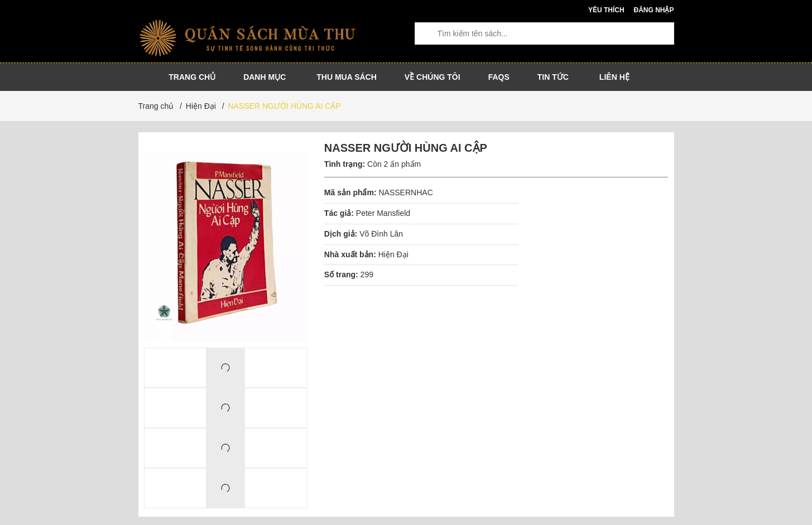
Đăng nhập (654, 10)
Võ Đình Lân (381, 234)
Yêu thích (606, 10)
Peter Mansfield (383, 213)
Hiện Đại (393, 254)
